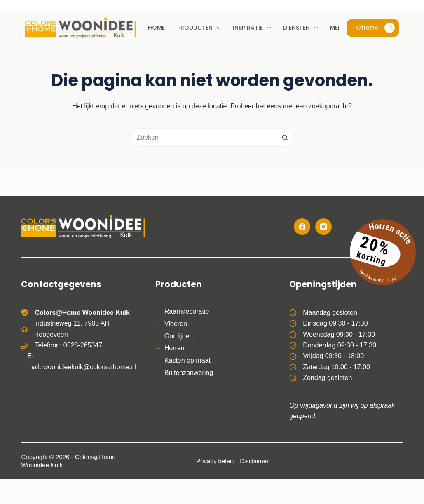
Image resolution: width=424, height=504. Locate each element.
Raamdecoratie (187, 311)
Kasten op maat (187, 360)
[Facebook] (302, 227)
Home (156, 28)
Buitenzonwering (189, 373)
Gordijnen (179, 336)
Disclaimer (254, 461)
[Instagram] (323, 227)
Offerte (375, 28)
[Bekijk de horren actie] (383, 252)
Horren (175, 348)
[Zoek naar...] (203, 137)
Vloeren (176, 324)
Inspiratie (253, 28)
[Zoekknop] (285, 137)
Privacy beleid (215, 461)
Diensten (302, 28)
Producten (200, 28)
